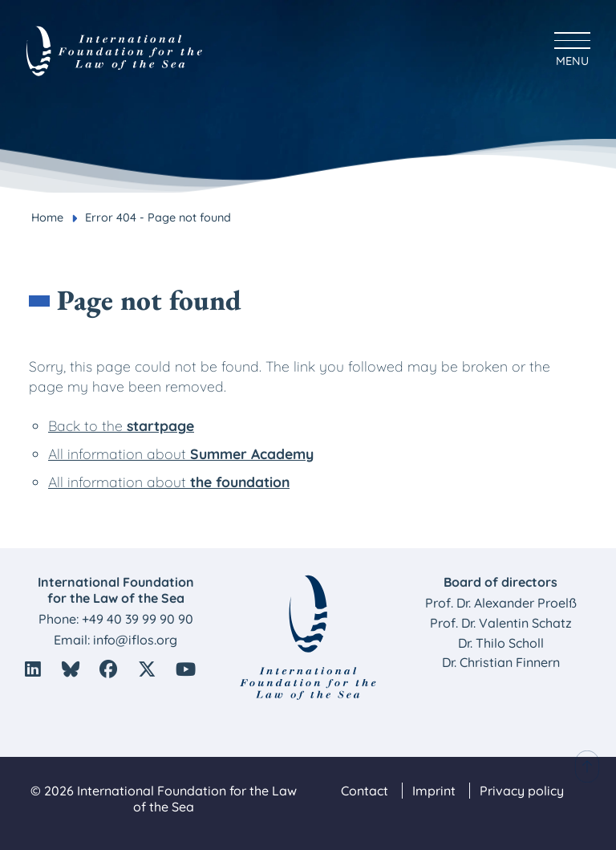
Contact (365, 791)
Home (47, 218)
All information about (181, 453)
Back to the (121, 425)
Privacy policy (522, 791)
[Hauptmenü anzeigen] (572, 47)
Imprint (434, 791)
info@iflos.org (135, 640)
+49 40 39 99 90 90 (138, 619)
